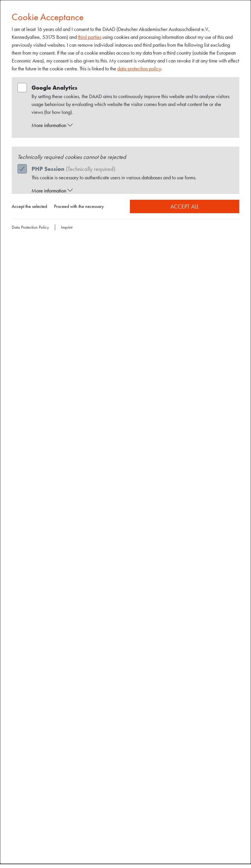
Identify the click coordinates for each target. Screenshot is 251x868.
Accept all (185, 206)
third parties (90, 37)
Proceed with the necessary (79, 206)
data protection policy (139, 68)
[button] (131, 125)
